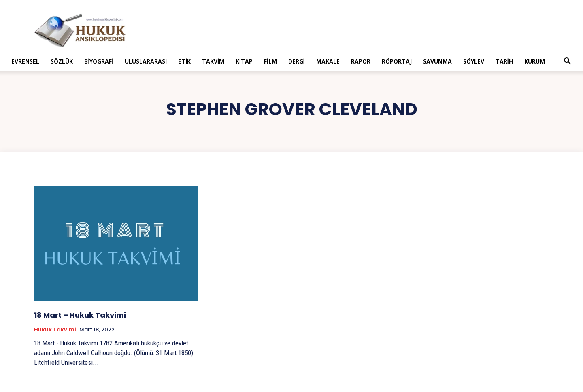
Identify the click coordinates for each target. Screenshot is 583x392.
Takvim (213, 61)
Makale (328, 61)
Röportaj (397, 61)
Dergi (297, 61)
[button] (568, 62)
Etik (184, 61)
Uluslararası (146, 61)
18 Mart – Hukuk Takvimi (80, 315)
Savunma (437, 61)
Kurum (535, 61)
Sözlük (62, 61)
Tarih (504, 61)
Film (270, 61)
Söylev (474, 61)
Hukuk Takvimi (55, 330)
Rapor (361, 61)
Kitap (244, 61)
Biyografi (99, 61)
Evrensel (25, 61)
